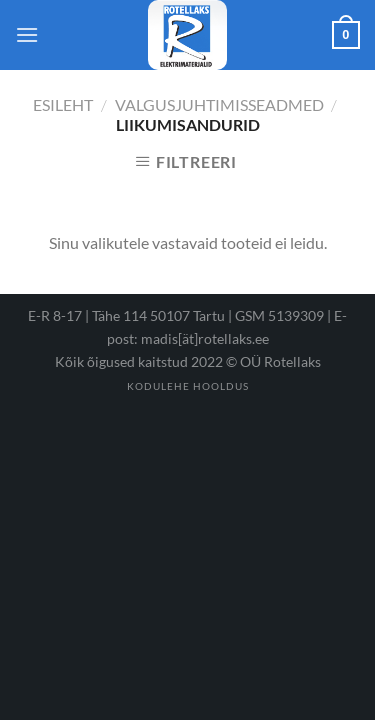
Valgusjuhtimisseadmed (219, 104)
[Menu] (27, 34)
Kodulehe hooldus (188, 386)
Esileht (63, 104)
